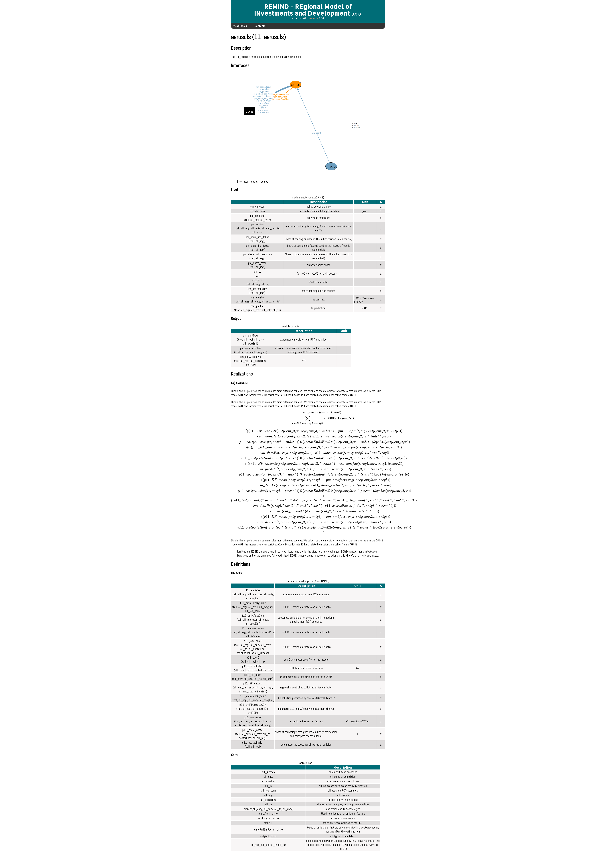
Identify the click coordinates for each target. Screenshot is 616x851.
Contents (261, 26)
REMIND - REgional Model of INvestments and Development (303, 10)
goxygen (313, 18)
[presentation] (365, 212)
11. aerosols (241, 26)
